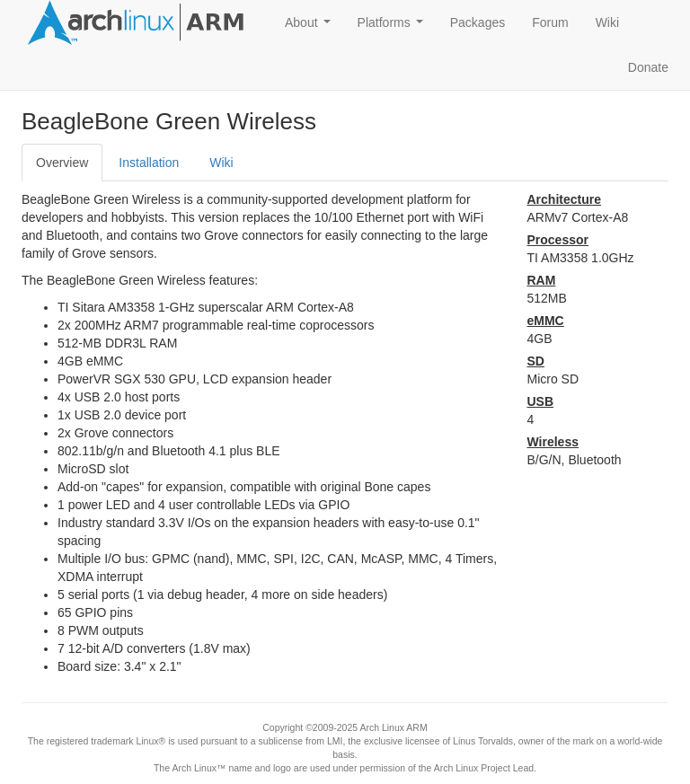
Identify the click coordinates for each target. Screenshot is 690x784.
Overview (62, 163)
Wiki (607, 22)
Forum (550, 22)
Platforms (394, 27)
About (311, 27)
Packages (478, 22)
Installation (149, 163)
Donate (648, 67)
